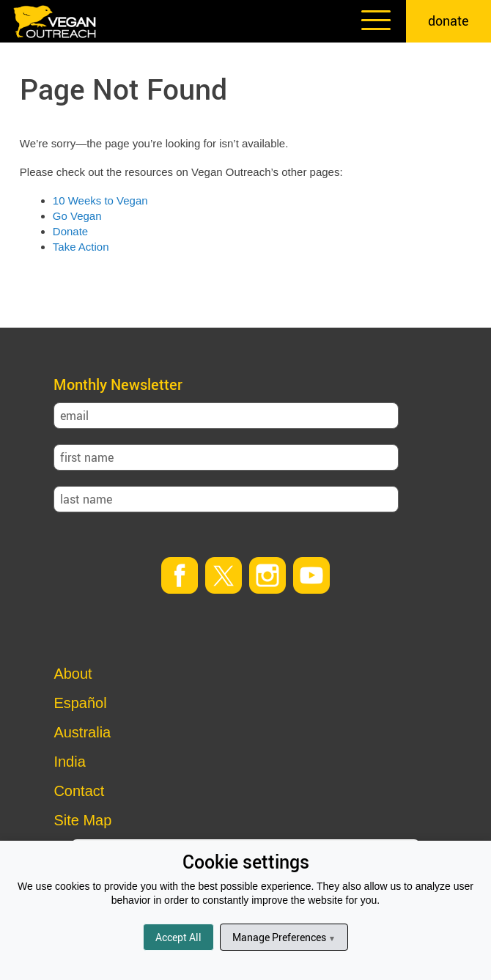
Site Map (82, 820)
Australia (82, 732)
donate (448, 21)
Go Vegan (77, 216)
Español (80, 703)
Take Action (81, 247)
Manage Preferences (284, 937)
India (69, 762)
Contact (79, 791)
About (73, 674)
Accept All (178, 937)
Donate (70, 231)
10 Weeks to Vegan (100, 200)
